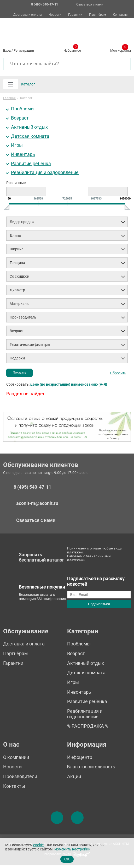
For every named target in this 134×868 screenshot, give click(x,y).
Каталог (28, 84)
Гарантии (75, 15)
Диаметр (17, 290)
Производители (20, 776)
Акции (74, 776)
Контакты (120, 15)
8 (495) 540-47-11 (32, 487)
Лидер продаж (22, 222)
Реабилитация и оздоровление (45, 172)
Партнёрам (98, 15)
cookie (38, 845)
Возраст (20, 118)
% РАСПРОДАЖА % (88, 726)
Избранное (72, 50)
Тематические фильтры (30, 344)
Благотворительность (91, 767)
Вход (7, 50)
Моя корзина (121, 50)
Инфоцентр (80, 757)
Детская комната (30, 136)
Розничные (16, 183)
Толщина (17, 263)
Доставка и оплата (28, 15)
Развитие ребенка (31, 164)
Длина (15, 235)
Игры (17, 145)
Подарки (17, 358)
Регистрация (24, 50)
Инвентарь (23, 154)
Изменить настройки (72, 849)
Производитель (23, 317)
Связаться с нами (90, 4)
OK (67, 859)
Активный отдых (29, 127)
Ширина (17, 249)
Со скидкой (19, 276)
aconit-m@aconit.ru (37, 503)
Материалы (20, 304)
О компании (16, 757)
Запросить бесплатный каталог (42, 557)
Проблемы (23, 109)
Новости (55, 15)
